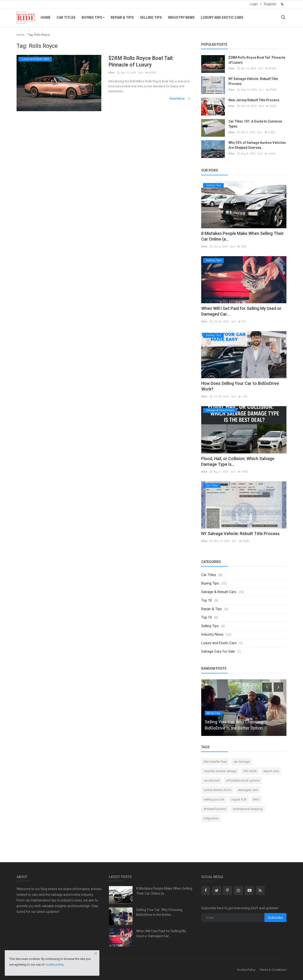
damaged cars (248, 790)
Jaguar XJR (239, 799)
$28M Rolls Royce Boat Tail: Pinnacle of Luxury (141, 61)
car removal (212, 780)
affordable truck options (243, 780)
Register (270, 4)
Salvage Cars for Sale (218, 651)
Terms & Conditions (273, 970)
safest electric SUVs (217, 790)
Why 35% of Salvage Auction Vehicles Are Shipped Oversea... (257, 145)
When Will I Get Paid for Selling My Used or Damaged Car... (161, 934)
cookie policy (54, 965)
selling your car (214, 799)
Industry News (181, 18)
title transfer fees (215, 762)
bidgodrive (211, 818)
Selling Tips (151, 18)
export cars (271, 771)
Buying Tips (93, 18)
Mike (111, 73)
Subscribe (275, 918)
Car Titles (66, 18)
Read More (180, 99)
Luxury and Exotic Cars (222, 18)
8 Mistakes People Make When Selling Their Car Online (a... (164, 891)
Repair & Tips (122, 18)
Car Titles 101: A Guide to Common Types (255, 124)
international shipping (248, 809)
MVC (256, 799)
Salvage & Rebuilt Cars (219, 592)
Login (254, 4)
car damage (242, 762)
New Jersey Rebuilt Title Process (254, 100)
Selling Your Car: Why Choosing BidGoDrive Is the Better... (159, 912)
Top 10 (207, 600)
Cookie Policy (246, 970)
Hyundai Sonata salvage (220, 771)
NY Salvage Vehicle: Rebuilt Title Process (253, 81)
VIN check (250, 771)
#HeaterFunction (215, 809)
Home (46, 18)
